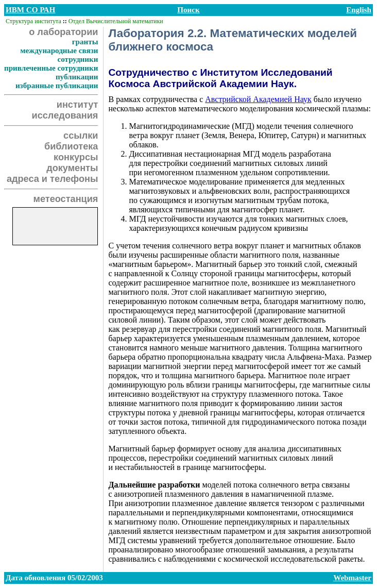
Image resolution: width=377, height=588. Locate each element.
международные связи (59, 51)
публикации (77, 77)
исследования (65, 115)
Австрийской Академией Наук (258, 99)
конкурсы (76, 157)
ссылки (81, 136)
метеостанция (66, 199)
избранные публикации (57, 86)
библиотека (71, 146)
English (359, 10)
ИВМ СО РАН (30, 10)
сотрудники (78, 59)
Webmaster (352, 578)
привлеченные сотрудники (51, 68)
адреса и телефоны (53, 179)
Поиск (188, 10)
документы (72, 168)
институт (78, 105)
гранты (85, 42)
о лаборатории (63, 32)
